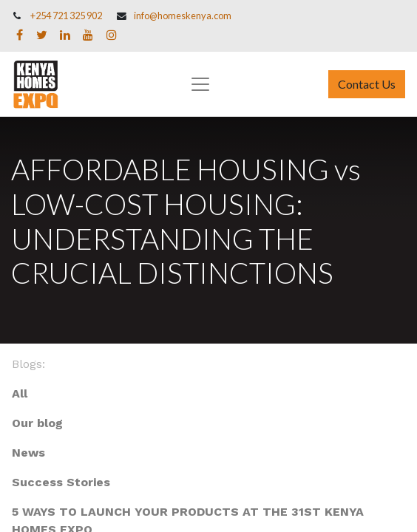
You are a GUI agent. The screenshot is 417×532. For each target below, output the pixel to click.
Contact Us (367, 84)
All (20, 393)
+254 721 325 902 (66, 16)
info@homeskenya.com (183, 16)
